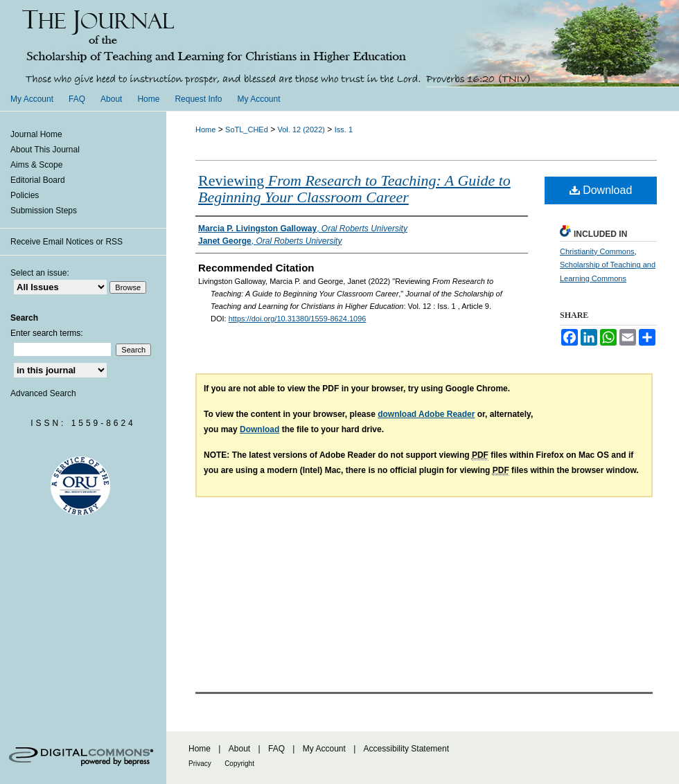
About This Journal (45, 150)
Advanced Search (43, 393)
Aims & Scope (36, 165)
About (239, 749)
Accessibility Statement (406, 749)
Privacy (200, 764)
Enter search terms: (47, 333)
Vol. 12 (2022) (302, 130)
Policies (25, 195)
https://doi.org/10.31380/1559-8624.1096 (298, 319)
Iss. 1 (344, 130)
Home (205, 130)
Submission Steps (44, 211)
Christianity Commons (597, 251)
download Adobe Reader (426, 414)
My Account (324, 749)
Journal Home (36, 134)
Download (601, 190)
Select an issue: (40, 273)
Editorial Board (38, 180)
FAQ (276, 749)
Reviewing (354, 189)
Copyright (239, 764)
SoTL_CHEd (247, 130)
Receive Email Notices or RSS (67, 242)
